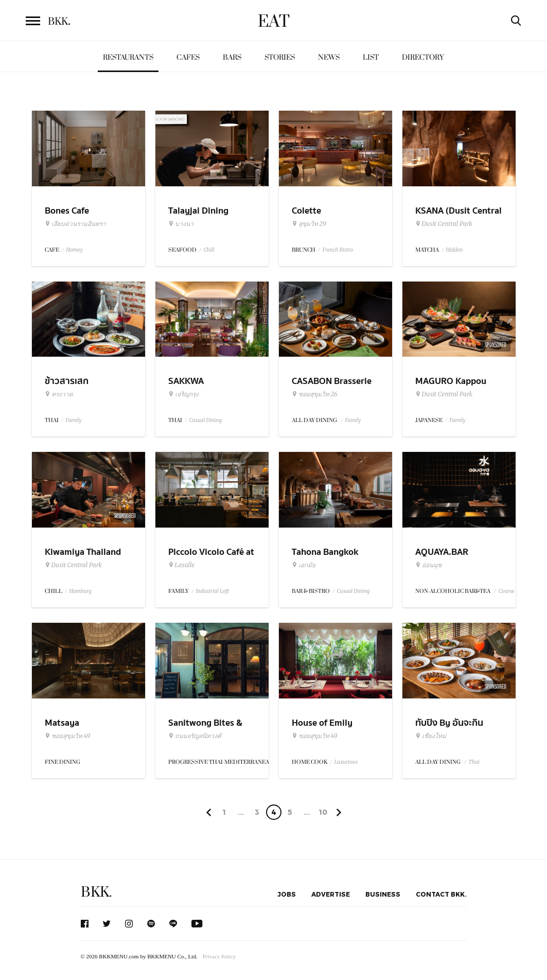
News (329, 57)
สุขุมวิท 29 (309, 224)
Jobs (287, 894)
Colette (306, 211)
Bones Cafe (67, 211)
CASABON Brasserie (332, 381)
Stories (280, 57)
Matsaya (62, 723)
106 (323, 814)
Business (383, 894)
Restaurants (128, 57)
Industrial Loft (213, 591)
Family (74, 420)
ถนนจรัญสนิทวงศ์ (195, 736)
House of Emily (322, 723)
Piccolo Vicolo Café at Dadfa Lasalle (211, 558)
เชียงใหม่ (431, 736)
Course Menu (514, 591)
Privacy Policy (219, 956)
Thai (474, 762)
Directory (423, 57)
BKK (59, 22)
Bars (232, 57)
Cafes (188, 57)
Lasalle (182, 565)
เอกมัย (304, 565)
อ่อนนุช (428, 565)
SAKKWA (186, 381)
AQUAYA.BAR (442, 552)
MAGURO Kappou (451, 381)
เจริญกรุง (183, 394)
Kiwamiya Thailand (83, 552)
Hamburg (81, 591)
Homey (75, 250)
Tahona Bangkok (325, 552)
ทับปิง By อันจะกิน (449, 723)
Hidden (455, 250)
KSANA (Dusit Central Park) (458, 217)
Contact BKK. (441, 894)
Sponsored (496, 345)
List (371, 57)
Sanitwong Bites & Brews (205, 729)
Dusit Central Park (444, 224)
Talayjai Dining (198, 211)
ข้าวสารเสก (67, 381)
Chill (209, 250)
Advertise (331, 894)
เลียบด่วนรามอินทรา (75, 224)
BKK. (96, 892)
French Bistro (338, 250)
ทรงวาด (59, 394)
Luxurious (346, 762)
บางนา (181, 224)
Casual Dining (206, 420)
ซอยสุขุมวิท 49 (68, 736)
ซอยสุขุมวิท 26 (315, 394)
